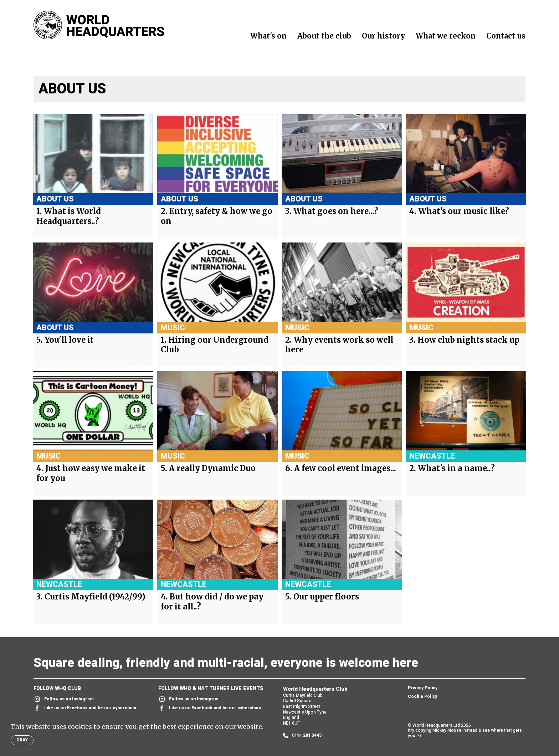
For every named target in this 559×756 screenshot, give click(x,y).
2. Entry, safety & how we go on (217, 216)
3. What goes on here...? (332, 211)
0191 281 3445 (302, 735)
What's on (268, 36)
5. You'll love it (65, 340)
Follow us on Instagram (64, 699)
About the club (324, 36)
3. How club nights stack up (464, 340)
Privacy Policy (423, 688)
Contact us (506, 36)
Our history (383, 36)
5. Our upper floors (322, 597)
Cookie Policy (422, 697)
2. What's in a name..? (452, 468)
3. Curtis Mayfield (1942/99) (91, 597)
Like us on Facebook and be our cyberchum (85, 708)
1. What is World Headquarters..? (69, 216)
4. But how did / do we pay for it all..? (212, 602)
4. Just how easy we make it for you (91, 473)
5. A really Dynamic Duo (208, 468)
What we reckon (446, 36)
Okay (22, 740)
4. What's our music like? (459, 211)
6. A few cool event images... (341, 468)
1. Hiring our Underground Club (215, 345)
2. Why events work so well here (339, 345)
